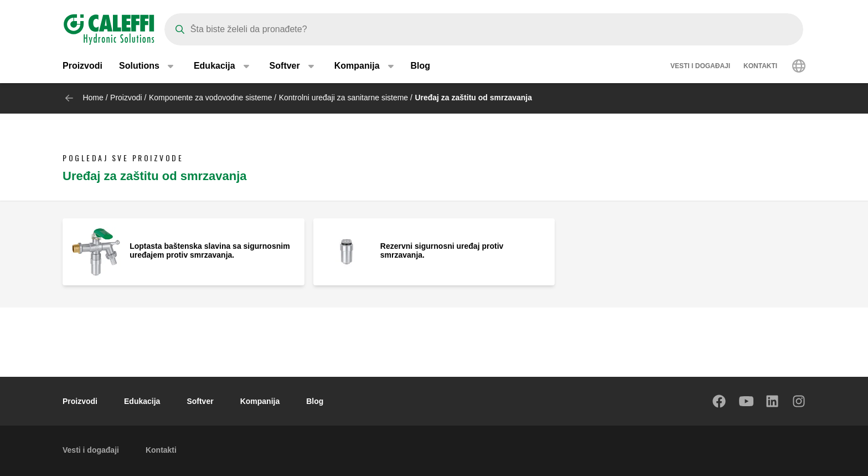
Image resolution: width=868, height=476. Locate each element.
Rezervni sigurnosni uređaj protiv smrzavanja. (442, 250)
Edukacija (142, 401)
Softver (200, 401)
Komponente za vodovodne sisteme (211, 98)
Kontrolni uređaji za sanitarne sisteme (343, 98)
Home (93, 98)
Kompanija (260, 401)
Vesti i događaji (700, 66)
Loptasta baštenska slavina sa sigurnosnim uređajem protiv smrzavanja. (210, 250)
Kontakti (760, 66)
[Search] (484, 29)
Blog (421, 66)
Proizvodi (82, 66)
